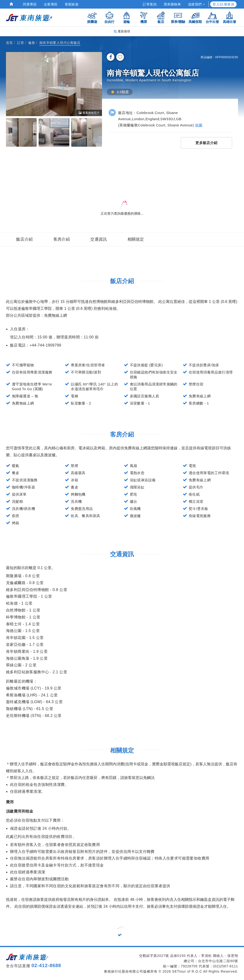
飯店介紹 (25, 239)
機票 (144, 17)
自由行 (109, 17)
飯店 (161, 17)
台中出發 (212, 17)
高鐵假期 (195, 17)
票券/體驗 (178, 17)
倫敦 (32, 43)
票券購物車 (172, 4)
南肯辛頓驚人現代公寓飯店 (60, 43)
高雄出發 (229, 17)
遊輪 (127, 17)
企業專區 (51, 4)
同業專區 (30, 4)
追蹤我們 (196, 4)
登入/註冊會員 (223, 4)
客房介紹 (62, 239)
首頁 (9, 43)
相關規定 (136, 239)
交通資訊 (99, 239)
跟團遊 (92, 17)
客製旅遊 (72, 4)
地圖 (199, 125)
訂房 (21, 43)
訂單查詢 (150, 4)
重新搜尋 (122, 31)
